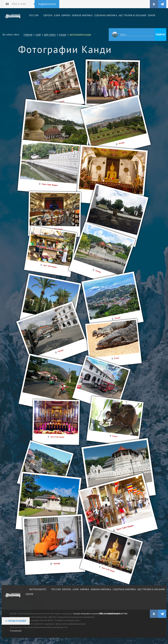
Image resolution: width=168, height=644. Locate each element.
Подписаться (47, 4)
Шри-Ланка (50, 35)
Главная (28, 35)
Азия (38, 35)
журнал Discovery (13, 598)
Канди (63, 35)
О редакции (16, 631)
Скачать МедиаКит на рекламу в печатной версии (97, 614)
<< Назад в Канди (16, 621)
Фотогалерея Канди (80, 35)
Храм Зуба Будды (50, 266)
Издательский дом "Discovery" (13, 19)
